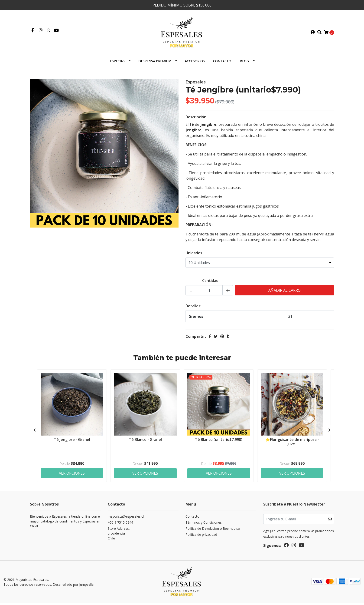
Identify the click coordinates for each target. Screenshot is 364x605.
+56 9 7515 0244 (120, 524)
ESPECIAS (117, 63)
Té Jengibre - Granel (72, 441)
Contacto (222, 63)
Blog (244, 63)
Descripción (196, 119)
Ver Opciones (72, 475)
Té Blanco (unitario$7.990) (219, 441)
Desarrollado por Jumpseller (74, 586)
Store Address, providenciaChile (119, 535)
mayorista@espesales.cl (126, 518)
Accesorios (195, 63)
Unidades (194, 255)
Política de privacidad (201, 537)
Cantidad (210, 282)
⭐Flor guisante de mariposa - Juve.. (292, 443)
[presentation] (35, 432)
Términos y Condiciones (204, 524)
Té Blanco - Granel (145, 441)
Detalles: (193, 308)
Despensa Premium (155, 63)
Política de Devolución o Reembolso (213, 531)
